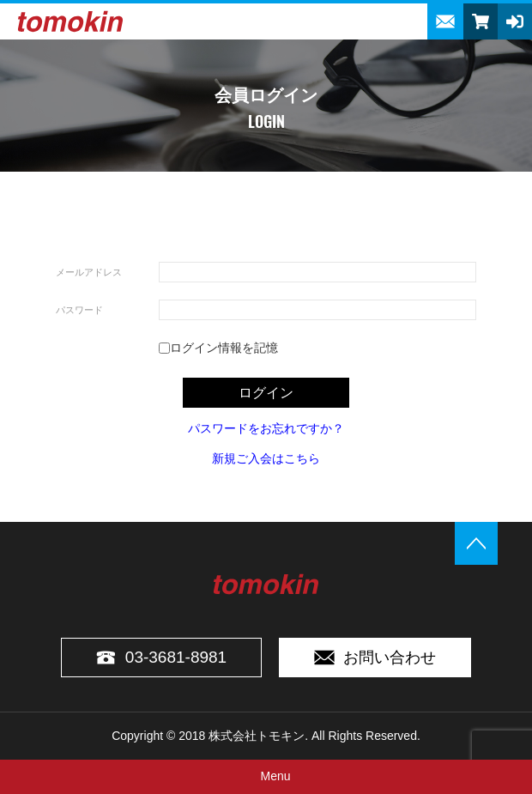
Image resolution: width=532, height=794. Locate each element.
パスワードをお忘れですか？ (266, 428)
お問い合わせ (375, 658)
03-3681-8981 (161, 658)
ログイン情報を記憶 (218, 348)
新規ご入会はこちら (266, 458)
